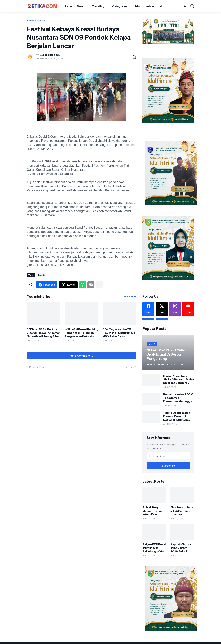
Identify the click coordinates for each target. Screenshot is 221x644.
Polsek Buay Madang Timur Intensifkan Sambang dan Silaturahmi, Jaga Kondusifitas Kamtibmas (154, 511)
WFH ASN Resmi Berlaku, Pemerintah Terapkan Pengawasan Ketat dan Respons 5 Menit (81, 333)
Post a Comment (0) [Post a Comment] (82, 356)
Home (68, 6)
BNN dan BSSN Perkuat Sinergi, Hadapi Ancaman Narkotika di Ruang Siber (44, 333)
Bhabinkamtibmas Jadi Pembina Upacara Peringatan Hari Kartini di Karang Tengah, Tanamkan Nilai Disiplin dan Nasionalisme (182, 511)
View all (128, 297)
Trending (98, 6)
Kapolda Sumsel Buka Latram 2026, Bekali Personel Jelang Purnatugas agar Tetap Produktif (182, 548)
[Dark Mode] (183, 6)
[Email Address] (168, 456)
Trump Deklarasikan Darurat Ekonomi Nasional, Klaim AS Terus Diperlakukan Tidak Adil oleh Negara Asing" (178, 416)
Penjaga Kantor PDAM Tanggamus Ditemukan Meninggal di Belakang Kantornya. (179, 398)
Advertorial (154, 6)
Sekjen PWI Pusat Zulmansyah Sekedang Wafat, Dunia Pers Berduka (154, 548)
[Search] (191, 6)
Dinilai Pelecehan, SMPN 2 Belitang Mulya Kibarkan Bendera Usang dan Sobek (178, 379)
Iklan (138, 6)
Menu (81, 6)
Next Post (128, 367)
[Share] (133, 57)
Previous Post (37, 367)
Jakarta (41, 21)
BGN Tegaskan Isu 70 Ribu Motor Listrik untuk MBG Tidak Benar (119, 333)
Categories (120, 6)
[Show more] (99, 285)
